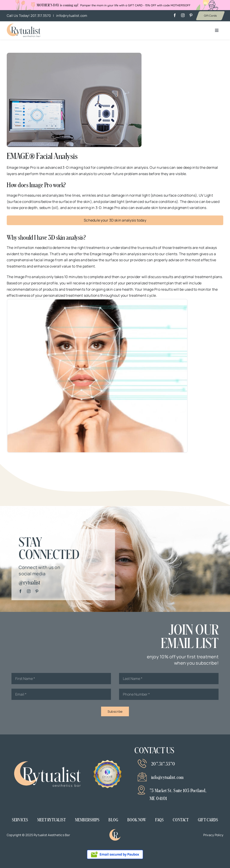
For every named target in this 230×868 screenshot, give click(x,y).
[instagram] (183, 15)
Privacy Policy (213, 835)
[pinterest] (191, 15)
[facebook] (175, 15)
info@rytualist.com (72, 16)
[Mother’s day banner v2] (24, 25)
